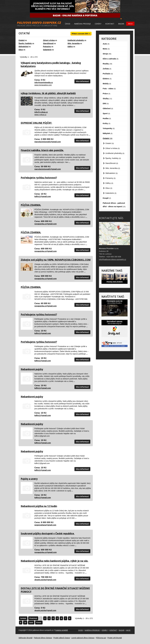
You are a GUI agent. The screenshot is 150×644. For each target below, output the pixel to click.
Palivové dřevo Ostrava (43, 638)
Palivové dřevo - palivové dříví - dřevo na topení (114, 205)
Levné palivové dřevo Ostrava (83, 638)
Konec (39, 623)
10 (25, 623)
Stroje (107, 54)
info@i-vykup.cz (41, 112)
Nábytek (108, 133)
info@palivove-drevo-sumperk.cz (113, 259)
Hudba (107, 118)
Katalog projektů (61, 630)
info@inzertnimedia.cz (44, 82)
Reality (107, 64)
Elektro (107, 79)
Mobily (107, 84)
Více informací (82, 81)
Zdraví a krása (49, 40)
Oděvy (70, 47)
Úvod (68, 24)
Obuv (21, 50)
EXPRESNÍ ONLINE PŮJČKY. (36, 123)
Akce (130, 24)
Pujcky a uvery (29, 479)
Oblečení (108, 108)
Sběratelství (24, 47)
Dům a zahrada (111, 59)
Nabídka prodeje (83, 24)
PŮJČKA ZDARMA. (31, 205)
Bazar (121, 24)
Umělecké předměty (76, 40)
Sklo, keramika (74, 43)
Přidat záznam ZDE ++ (81, 34)
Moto (106, 49)
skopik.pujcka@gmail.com (45, 580)
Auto (106, 44)
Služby (107, 98)
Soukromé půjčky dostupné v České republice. (48, 534)
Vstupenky (109, 128)
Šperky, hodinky (25, 43)
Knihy (107, 123)
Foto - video (109, 89)
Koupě (107, 198)
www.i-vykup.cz (40, 115)
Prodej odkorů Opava (62, 638)
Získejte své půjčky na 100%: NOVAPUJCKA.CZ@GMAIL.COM (56, 260)
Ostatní (22, 40)
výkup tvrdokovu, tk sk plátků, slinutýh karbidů (48, 93)
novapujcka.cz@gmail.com (46, 224)
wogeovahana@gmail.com (45, 525)
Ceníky (98, 24)
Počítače (108, 74)
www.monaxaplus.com (43, 85)
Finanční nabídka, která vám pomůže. (42, 150)
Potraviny (47, 47)
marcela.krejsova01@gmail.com (48, 142)
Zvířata (107, 69)
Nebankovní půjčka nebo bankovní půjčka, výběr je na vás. (55, 561)
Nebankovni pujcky (32, 369)
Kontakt (110, 24)
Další (31, 623)
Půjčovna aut (101, 638)
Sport (106, 113)
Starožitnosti (48, 43)
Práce (106, 94)
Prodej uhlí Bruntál (115, 638)
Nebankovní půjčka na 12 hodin (39, 506)
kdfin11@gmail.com (43, 196)
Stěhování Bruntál (25, 638)
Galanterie (47, 50)
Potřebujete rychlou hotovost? (39, 178)
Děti (106, 103)
